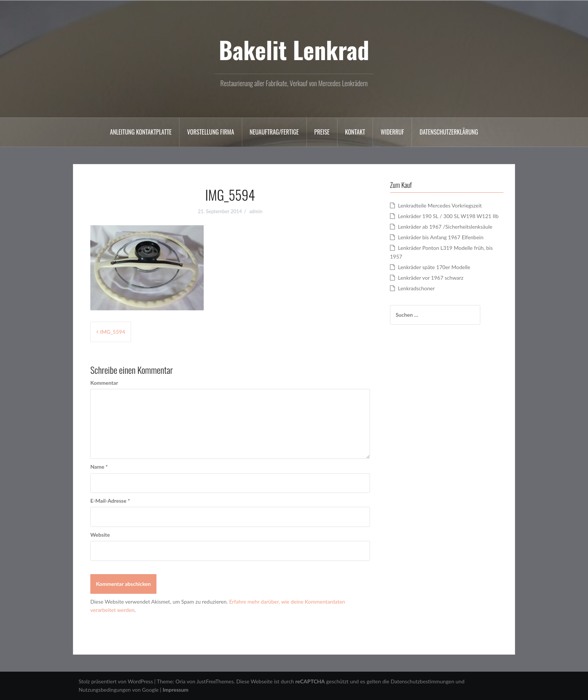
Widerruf (392, 132)
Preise (322, 132)
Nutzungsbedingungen (105, 690)
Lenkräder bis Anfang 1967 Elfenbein (441, 237)
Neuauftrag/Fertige (274, 132)
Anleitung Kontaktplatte (141, 132)
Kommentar (104, 383)
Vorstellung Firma (210, 132)
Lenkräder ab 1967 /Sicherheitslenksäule (445, 227)
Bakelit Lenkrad (294, 50)
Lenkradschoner (416, 288)
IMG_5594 (113, 332)
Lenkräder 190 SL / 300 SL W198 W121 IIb (448, 216)
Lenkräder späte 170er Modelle (434, 267)
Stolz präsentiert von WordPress (116, 681)
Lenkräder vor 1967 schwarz (431, 278)
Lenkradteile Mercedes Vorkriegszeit (440, 205)
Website (100, 535)
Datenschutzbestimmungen (422, 681)
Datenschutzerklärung (449, 132)
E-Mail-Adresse (110, 501)
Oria (180, 681)
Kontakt (355, 132)
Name (99, 467)
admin (256, 211)
